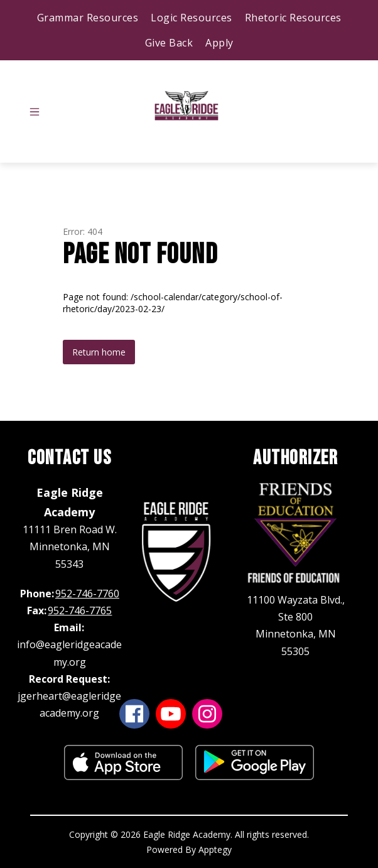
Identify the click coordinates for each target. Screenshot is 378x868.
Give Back (169, 43)
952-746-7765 (80, 610)
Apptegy (215, 849)
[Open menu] (35, 112)
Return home (99, 352)
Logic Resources (192, 18)
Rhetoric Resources (293, 18)
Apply (219, 43)
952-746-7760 (87, 594)
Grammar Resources (88, 18)
